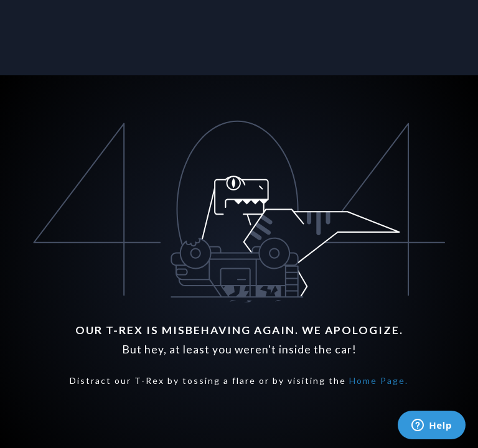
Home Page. (379, 380)
